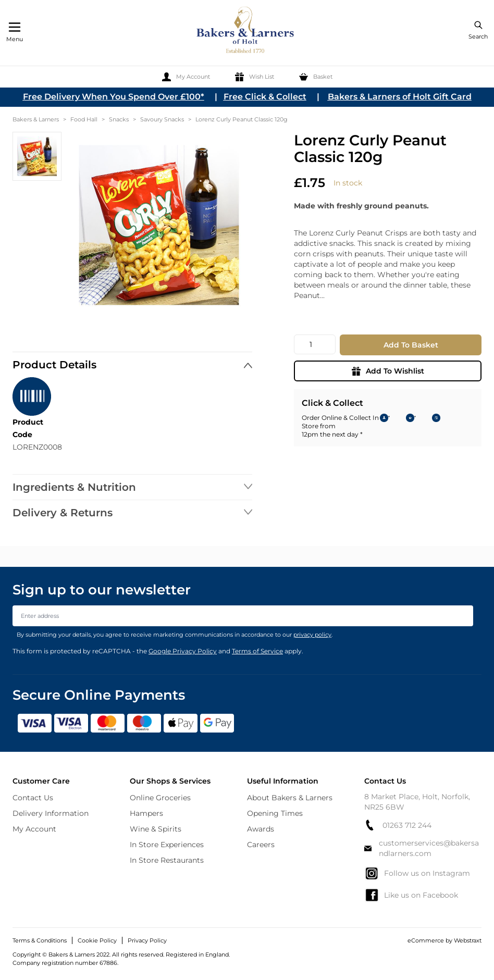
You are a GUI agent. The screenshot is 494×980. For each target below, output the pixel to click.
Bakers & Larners (36, 119)
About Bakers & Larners (290, 798)
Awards (261, 829)
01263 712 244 (398, 825)
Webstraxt (468, 940)
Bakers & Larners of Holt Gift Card (400, 97)
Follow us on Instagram (417, 873)
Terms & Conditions (40, 940)
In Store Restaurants (167, 860)
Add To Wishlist (388, 371)
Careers (261, 845)
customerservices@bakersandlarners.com (422, 848)
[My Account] (186, 77)
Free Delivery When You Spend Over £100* (114, 97)
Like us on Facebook (411, 895)
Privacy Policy (147, 940)
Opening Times (275, 813)
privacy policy (312, 635)
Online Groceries (160, 798)
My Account (34, 829)
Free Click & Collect (265, 97)
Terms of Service (257, 651)
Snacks (119, 119)
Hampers (146, 813)
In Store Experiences (167, 845)
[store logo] (246, 32)
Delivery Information (51, 813)
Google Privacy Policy (183, 651)
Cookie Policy (97, 940)
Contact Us (33, 798)
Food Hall (84, 119)
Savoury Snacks (162, 119)
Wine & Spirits (156, 829)
